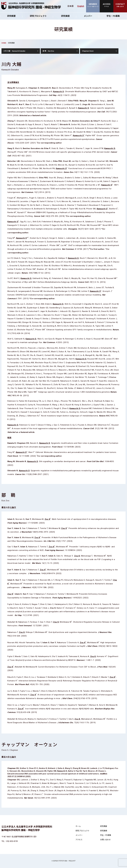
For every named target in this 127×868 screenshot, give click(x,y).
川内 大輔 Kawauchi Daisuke (14, 51)
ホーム (78, 826)
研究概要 (11, 16)
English (81, 6)
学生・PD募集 (106, 835)
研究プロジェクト (38, 16)
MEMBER (93, 5)
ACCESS (107, 5)
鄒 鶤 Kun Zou (48, 51)
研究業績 (65, 16)
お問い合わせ (105, 840)
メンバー (88, 16)
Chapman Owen (88, 51)
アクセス (79, 840)
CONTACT (120, 5)
